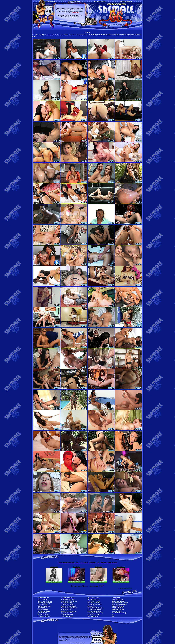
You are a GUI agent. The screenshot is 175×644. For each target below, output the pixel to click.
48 (122, 34)
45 (116, 34)
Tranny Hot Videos (95, 604)
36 (98, 34)
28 (82, 34)
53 (132, 34)
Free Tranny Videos (45, 601)
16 (57, 34)
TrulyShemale (44, 609)
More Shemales (68, 614)
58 (33, 36)
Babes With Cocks (69, 599)
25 (76, 34)
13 (51, 34)
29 (84, 34)
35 (96, 34)
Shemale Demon (68, 604)
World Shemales (95, 603)
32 (90, 34)
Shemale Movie (68, 613)
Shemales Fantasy (120, 613)
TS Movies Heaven (120, 604)
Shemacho (43, 613)
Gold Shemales (119, 606)
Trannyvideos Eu (45, 611)
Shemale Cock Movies (70, 608)
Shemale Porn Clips (96, 608)
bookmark (79, 10)
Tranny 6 (92, 606)
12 (49, 34)
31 (88, 34)
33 (92, 34)
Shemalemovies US (96, 609)
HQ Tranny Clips (95, 614)
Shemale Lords (94, 598)
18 (61, 34)
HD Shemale (43, 604)
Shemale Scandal (45, 606)
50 (126, 34)
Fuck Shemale (94, 616)
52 (130, 34)
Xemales (117, 598)
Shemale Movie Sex (69, 606)
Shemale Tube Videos (70, 601)
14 (53, 34)
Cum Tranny (43, 599)
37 (100, 34)
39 (104, 34)
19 (63, 34)
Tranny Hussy (119, 599)
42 (110, 34)
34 (94, 34)
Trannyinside (43, 608)
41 (108, 34)
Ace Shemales (119, 608)
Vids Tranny (118, 611)
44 (114, 34)
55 (136, 34)
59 (35, 36)
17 (59, 34)
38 (102, 34)
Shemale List (67, 609)
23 (72, 34)
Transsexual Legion (45, 603)
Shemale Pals (94, 599)
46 (118, 34)
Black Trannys (45, 614)
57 (140, 34)
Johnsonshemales (68, 598)
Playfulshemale (119, 609)
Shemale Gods (44, 598)
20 (66, 34)
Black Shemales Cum (70, 611)
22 (70, 34)
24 (74, 34)
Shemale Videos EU (96, 613)
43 (112, 34)
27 (80, 34)
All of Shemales (68, 616)
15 (55, 34)
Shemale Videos (95, 601)
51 (128, 34)
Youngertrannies (45, 616)
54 (134, 34)
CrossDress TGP (120, 601)
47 (120, 34)
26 (78, 34)
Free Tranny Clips (95, 611)
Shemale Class (67, 603)
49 (124, 34)
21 (68, 34)
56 (138, 34)
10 (45, 34)
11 (47, 34)
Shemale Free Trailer (121, 603)
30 (86, 34)
